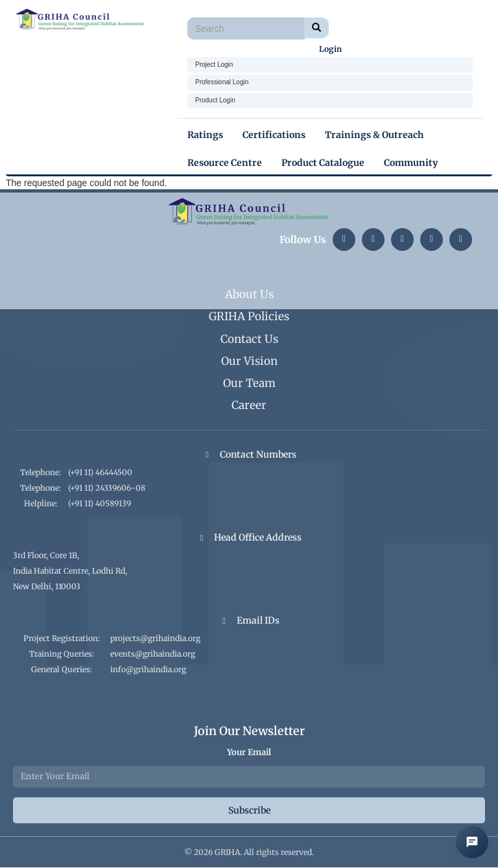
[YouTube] (432, 240)
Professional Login (222, 82)
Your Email (249, 752)
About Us (249, 294)
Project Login (214, 65)
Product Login (215, 100)
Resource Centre (225, 163)
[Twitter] (402, 240)
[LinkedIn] (344, 240)
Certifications (274, 135)
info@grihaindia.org (148, 669)
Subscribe (249, 810)
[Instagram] (373, 240)
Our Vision (249, 361)
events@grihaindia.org (153, 654)
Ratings (205, 135)
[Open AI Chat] (472, 842)
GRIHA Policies (249, 316)
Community (411, 163)
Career (249, 405)
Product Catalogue (323, 163)
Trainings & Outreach (374, 135)
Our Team (249, 383)
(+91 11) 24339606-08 (107, 488)
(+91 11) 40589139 (100, 503)
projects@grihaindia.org (155, 638)
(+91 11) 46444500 (100, 472)
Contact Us (249, 339)
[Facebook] (461, 240)
